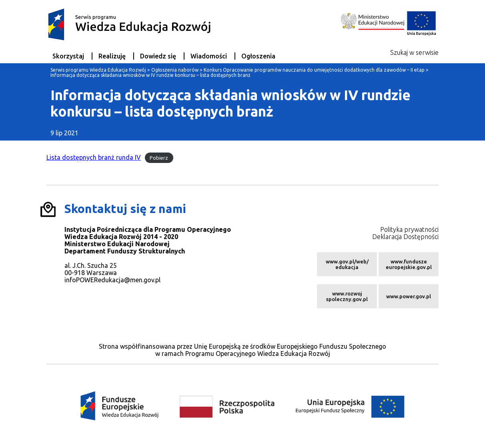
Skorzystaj (68, 56)
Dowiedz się (158, 56)
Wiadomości (209, 56)
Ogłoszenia (258, 56)
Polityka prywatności (409, 229)
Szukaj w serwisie (414, 52)
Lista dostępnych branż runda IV (94, 157)
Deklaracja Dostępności (405, 237)
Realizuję (112, 56)
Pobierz (159, 158)
